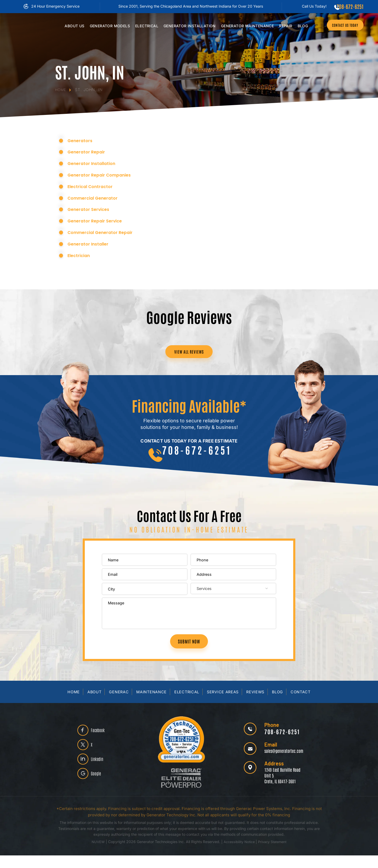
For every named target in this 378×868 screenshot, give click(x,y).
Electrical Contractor (93, 186)
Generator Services (91, 209)
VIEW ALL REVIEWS (189, 352)
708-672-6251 (349, 6)
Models (106, 26)
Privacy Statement (274, 854)
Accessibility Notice (238, 854)
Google (99, 789)
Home (72, 704)
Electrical (143, 26)
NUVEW (95, 854)
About (93, 704)
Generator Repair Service (98, 220)
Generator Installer (91, 243)
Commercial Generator (96, 197)
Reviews (256, 704)
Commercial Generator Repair (104, 231)
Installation (186, 26)
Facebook (101, 739)
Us (71, 26)
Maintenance (244, 26)
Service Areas (223, 704)
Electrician (80, 255)
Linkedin (101, 772)
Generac (117, 704)
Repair (282, 26)
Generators (81, 140)
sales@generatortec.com (280, 763)
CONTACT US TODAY (341, 26)
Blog (299, 26)
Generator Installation (95, 163)
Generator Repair (88, 151)
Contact (303, 704)
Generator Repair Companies (103, 174)
